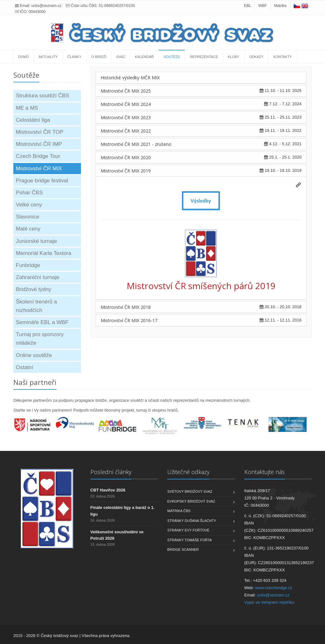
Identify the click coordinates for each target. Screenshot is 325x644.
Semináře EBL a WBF (42, 322)
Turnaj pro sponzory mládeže (40, 339)
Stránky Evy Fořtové (188, 530)
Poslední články (111, 472)
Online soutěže (34, 355)
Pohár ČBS (29, 193)
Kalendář (144, 57)
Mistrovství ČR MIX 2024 (126, 104)
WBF (263, 6)
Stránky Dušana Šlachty (192, 521)
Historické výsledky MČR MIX (130, 78)
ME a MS (27, 108)
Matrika (280, 6)
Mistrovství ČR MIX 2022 (126, 131)
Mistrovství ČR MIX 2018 (126, 307)
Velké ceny (29, 205)
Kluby (234, 57)
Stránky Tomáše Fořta (189, 540)
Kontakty (282, 57)
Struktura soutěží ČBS (43, 96)
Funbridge (28, 265)
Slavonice (28, 217)
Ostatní (25, 367)
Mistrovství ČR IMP (39, 144)
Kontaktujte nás (265, 472)
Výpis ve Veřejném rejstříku (269, 602)
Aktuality (48, 57)
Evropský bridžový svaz (191, 501)
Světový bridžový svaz (190, 491)
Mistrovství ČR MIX (39, 169)
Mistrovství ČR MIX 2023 (126, 117)
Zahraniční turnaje (38, 277)
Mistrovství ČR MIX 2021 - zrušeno (136, 144)
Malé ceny (28, 229)
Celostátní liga (33, 120)
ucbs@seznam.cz (46, 6)
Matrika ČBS (179, 511)
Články (75, 57)
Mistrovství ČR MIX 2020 (126, 157)
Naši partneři (35, 382)
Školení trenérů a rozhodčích (36, 306)
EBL (248, 6)
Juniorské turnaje (36, 241)
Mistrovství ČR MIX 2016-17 (129, 320)
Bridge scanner (183, 550)
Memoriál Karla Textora (43, 253)
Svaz (121, 57)
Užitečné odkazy (188, 472)
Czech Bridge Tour (38, 156)
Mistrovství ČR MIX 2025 (126, 91)
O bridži (99, 57)
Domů (23, 57)
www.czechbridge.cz (274, 588)
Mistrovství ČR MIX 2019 (126, 171)
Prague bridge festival (42, 181)
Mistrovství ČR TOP (40, 132)
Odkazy (256, 57)
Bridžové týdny (34, 289)
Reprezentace (204, 57)
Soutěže (172, 57)
